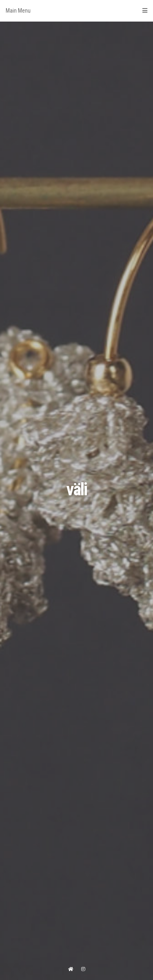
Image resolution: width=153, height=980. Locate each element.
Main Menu (76, 11)
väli (76, 489)
